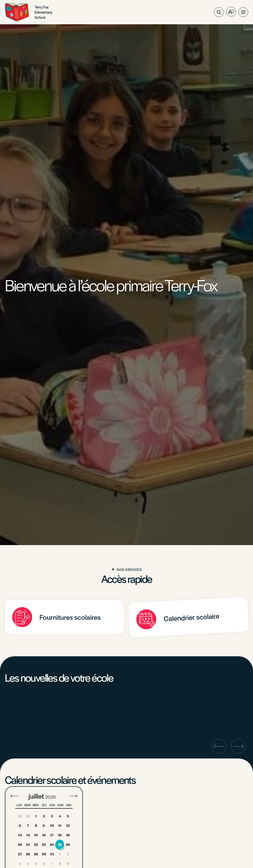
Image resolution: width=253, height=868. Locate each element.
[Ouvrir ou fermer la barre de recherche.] (219, 12)
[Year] (53, 797)
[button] (243, 12)
